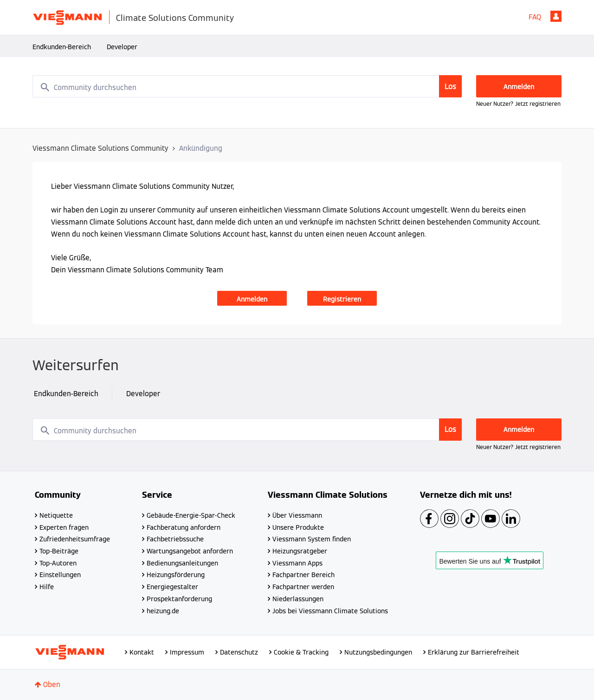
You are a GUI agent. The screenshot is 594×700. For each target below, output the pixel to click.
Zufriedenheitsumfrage (75, 539)
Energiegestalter (172, 587)
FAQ (535, 17)
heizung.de (163, 611)
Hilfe (47, 587)
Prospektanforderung (179, 599)
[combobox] (247, 86)
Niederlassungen (298, 599)
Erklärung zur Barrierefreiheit (474, 652)
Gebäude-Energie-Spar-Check (191, 515)
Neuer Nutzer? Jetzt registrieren (518, 104)
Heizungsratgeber (300, 551)
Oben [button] (52, 684)
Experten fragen (64, 527)
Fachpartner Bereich (303, 575)
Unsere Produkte (298, 527)
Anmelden (556, 16)
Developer (122, 47)
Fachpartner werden (303, 587)
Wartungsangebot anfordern (190, 551)
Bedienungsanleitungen (182, 563)
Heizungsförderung (176, 575)
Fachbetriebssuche (175, 539)
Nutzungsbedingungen (378, 652)
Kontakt (142, 652)
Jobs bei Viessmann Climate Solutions (330, 611)
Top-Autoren (58, 563)
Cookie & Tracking (301, 652)
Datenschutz (239, 652)
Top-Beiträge (59, 551)
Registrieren (342, 299)
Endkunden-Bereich (62, 47)
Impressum (187, 652)
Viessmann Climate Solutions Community (100, 148)
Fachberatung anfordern (184, 527)
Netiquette (56, 515)
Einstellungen (60, 575)
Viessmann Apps (297, 563)
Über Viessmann (297, 515)
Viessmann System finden (312, 539)
